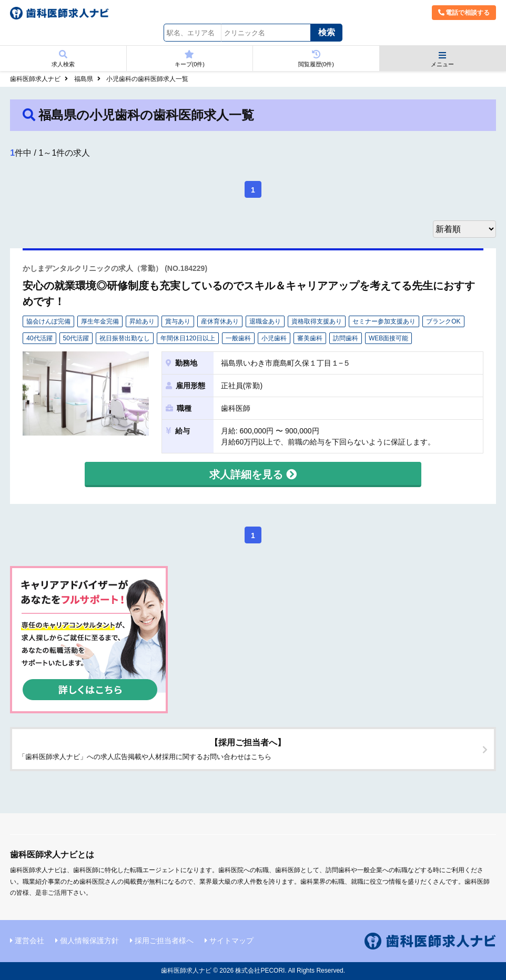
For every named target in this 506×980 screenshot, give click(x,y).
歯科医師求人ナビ (35, 79)
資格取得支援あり (317, 321)
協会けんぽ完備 (48, 321)
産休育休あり (220, 321)
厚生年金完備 (100, 321)
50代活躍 (76, 338)
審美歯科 (310, 338)
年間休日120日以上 (188, 338)
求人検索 (63, 59)
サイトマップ (231, 941)
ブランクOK (443, 321)
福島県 (84, 79)
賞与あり (178, 321)
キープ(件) (190, 59)
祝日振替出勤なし (125, 338)
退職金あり (265, 321)
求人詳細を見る (253, 474)
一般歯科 (238, 338)
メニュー (443, 59)
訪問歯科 (346, 338)
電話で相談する (464, 13)
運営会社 (29, 941)
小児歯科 (274, 338)
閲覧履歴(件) (316, 59)
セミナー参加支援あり (384, 321)
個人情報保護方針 (89, 941)
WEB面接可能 (388, 338)
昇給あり (142, 321)
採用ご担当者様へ (164, 941)
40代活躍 (39, 338)
